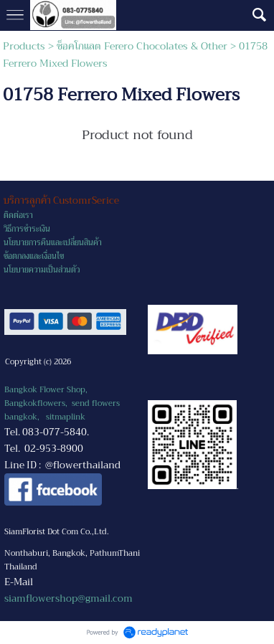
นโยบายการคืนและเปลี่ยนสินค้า (53, 243)
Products (24, 46)
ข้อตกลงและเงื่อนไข (34, 256)
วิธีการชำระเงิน (27, 229)
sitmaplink (66, 417)
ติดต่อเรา (18, 216)
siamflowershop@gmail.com (68, 598)
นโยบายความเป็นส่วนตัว (42, 270)
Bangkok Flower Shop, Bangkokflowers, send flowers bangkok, (62, 403)
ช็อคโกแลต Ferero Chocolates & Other (142, 46)
